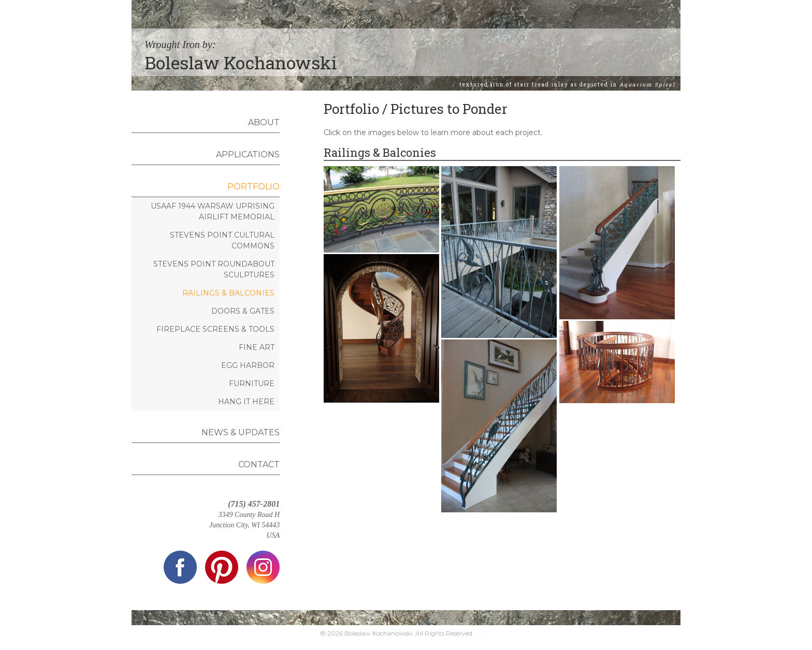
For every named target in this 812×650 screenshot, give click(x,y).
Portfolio (253, 187)
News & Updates (241, 432)
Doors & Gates (243, 311)
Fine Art (257, 347)
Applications (248, 154)
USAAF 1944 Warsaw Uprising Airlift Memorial (213, 211)
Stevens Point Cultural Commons (222, 240)
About (264, 122)
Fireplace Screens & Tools (215, 329)
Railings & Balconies (228, 293)
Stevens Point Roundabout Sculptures (214, 269)
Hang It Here (246, 402)
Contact (259, 464)
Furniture (252, 383)
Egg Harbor (248, 365)
